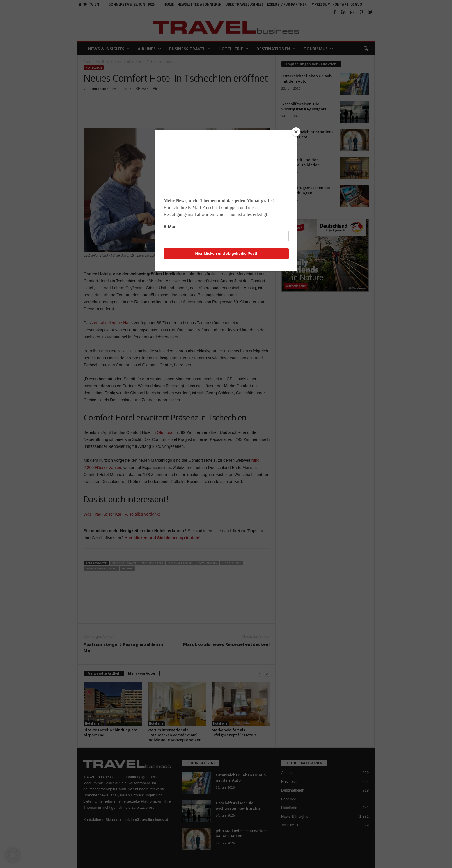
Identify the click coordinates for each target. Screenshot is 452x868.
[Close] (296, 132)
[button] (13, 855)
